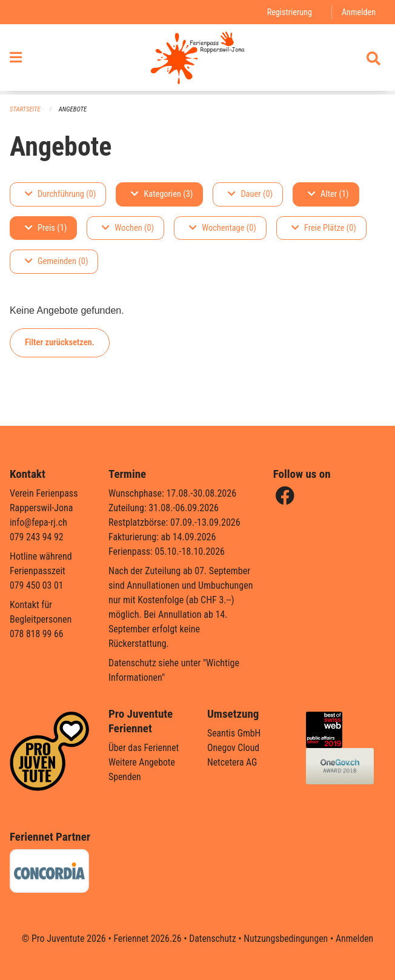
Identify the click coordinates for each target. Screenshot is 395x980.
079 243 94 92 (37, 537)
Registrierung (289, 12)
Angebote (74, 109)
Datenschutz (212, 939)
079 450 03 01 (37, 585)
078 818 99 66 (37, 634)
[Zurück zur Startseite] (197, 59)
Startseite (25, 109)
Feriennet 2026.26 (146, 939)
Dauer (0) (250, 194)
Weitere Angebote (142, 762)
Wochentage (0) (223, 228)
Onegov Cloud (234, 748)
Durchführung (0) (60, 194)
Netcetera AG (233, 762)
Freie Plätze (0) (324, 228)
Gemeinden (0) (56, 262)
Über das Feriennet (144, 748)
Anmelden (358, 12)
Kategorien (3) (162, 194)
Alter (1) (328, 194)
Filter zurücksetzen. (60, 343)
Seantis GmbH (234, 733)
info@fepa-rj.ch (39, 522)
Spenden (125, 777)
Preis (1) (46, 228)
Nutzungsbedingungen (286, 939)
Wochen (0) (128, 228)
